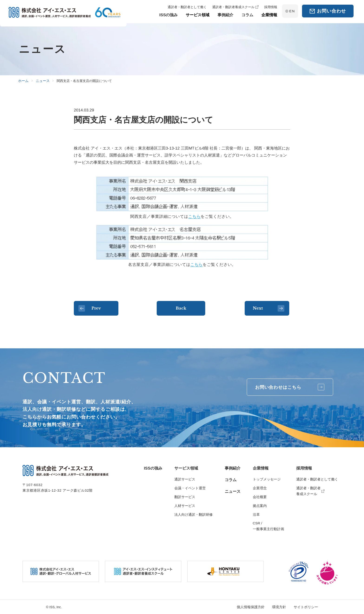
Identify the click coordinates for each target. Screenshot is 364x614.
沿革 (256, 514)
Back (182, 309)
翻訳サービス (185, 497)
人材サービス (185, 506)
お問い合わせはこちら (286, 388)
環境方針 (279, 607)
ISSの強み (153, 468)
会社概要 (260, 497)
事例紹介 (233, 468)
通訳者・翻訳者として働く (317, 479)
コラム (231, 480)
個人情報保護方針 (251, 607)
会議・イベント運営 (190, 488)
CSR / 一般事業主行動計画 (268, 526)
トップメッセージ (267, 479)
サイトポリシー (306, 607)
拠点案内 (260, 506)
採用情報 (304, 468)
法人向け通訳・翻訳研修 (193, 514)
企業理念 (260, 488)
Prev (93, 308)
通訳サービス (185, 479)
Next (269, 308)
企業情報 (261, 468)
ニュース (233, 491)
